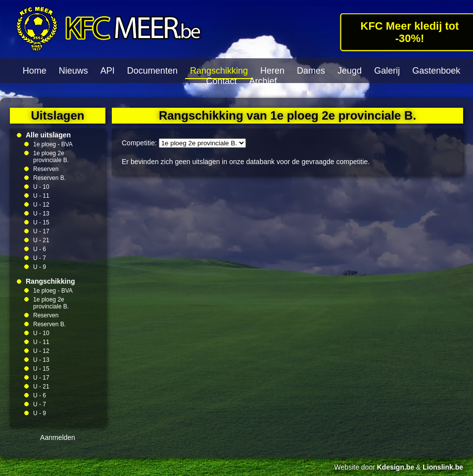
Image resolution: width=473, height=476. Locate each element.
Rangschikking (219, 71)
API (108, 71)
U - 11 (41, 196)
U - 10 (41, 187)
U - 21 (41, 240)
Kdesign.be (396, 467)
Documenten (152, 71)
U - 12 (41, 205)
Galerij (387, 71)
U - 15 (41, 222)
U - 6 (40, 249)
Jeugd (350, 71)
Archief (263, 81)
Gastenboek (436, 71)
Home (35, 71)
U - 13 (41, 214)
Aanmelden (58, 437)
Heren (272, 71)
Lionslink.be (443, 467)
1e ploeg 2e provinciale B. (51, 157)
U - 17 (41, 231)
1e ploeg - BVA (53, 144)
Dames (311, 71)
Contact (221, 81)
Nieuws (73, 71)
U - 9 (40, 267)
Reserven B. (49, 178)
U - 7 (40, 258)
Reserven (46, 169)
